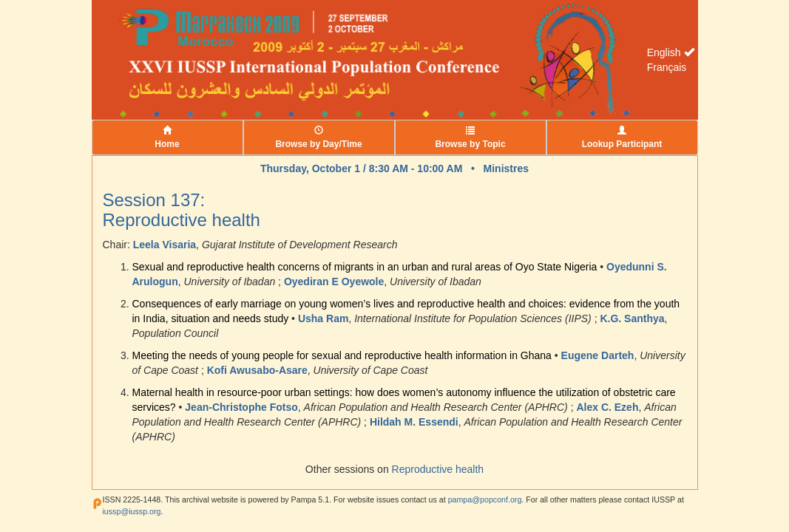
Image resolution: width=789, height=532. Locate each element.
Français (667, 67)
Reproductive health (438, 469)
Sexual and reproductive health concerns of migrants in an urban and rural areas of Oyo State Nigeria (365, 267)
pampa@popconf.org (485, 499)
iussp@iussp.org (132, 511)
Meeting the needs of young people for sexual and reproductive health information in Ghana (342, 355)
